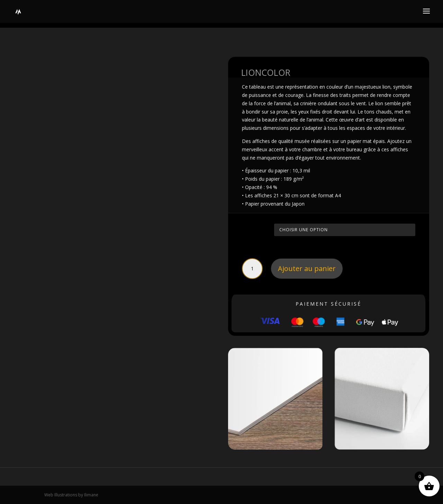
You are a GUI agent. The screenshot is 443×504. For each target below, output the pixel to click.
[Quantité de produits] (252, 269)
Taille (251, 229)
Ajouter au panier (307, 268)
